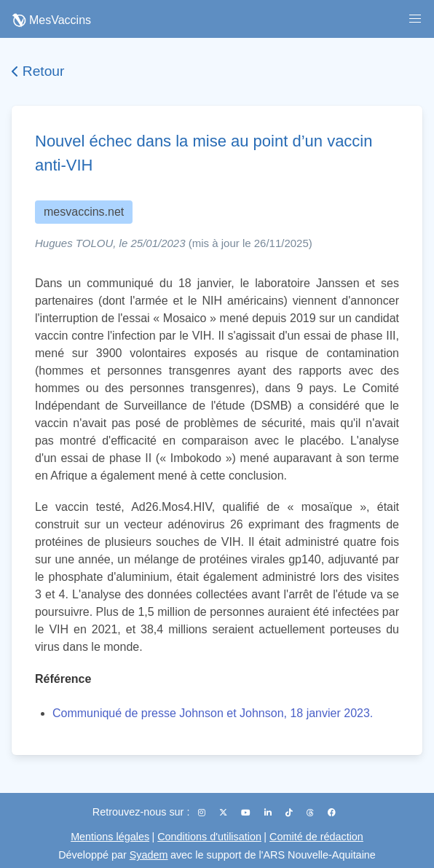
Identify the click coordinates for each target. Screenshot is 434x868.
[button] (415, 19)
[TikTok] (290, 813)
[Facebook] (332, 813)
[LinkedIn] (269, 813)
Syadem (149, 855)
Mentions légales (110, 837)
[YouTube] (247, 813)
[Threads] (311, 813)
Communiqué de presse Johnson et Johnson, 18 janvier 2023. (213, 713)
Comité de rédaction (316, 837)
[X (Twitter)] (224, 813)
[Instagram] (203, 813)
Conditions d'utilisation (209, 837)
